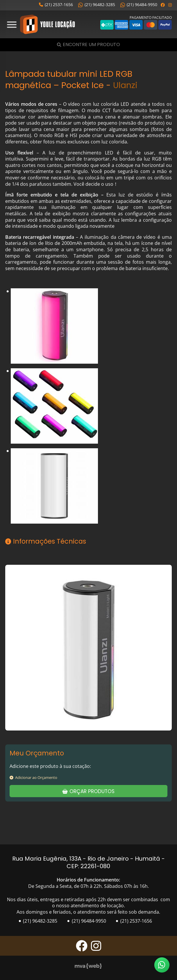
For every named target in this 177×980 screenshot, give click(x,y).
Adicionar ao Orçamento (33, 777)
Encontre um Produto (91, 45)
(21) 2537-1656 (56, 4)
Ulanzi (125, 85)
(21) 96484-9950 (139, 4)
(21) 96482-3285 (97, 4)
